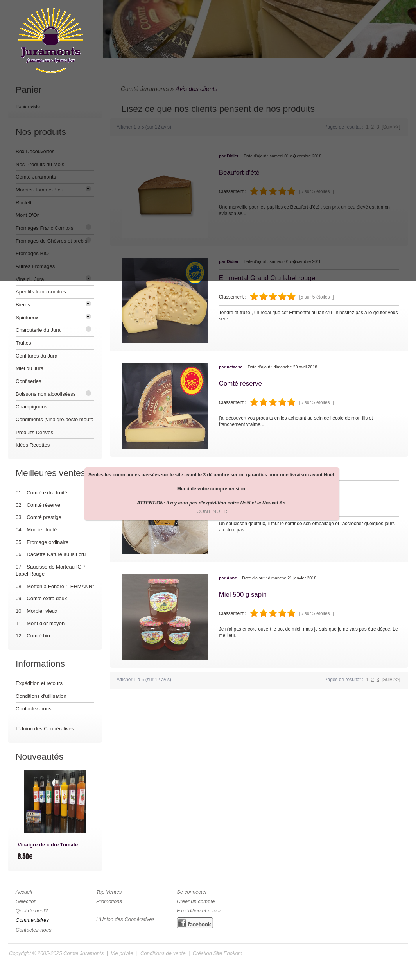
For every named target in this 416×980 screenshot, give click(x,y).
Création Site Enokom (218, 953)
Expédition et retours (39, 683)
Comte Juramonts (83, 953)
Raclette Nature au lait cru (56, 554)
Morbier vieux (42, 611)
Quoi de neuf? (32, 911)
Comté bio (38, 636)
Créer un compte (196, 901)
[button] (212, 511)
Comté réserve (240, 384)
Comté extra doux (47, 598)
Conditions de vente (163, 953)
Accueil (24, 892)
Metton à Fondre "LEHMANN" (60, 586)
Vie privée (122, 953)
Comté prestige (44, 517)
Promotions (109, 901)
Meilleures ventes (50, 473)
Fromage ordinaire (48, 542)
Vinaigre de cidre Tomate (48, 845)
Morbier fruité (42, 530)
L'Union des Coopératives (45, 729)
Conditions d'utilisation (41, 696)
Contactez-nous (34, 709)
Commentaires (32, 920)
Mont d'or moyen (46, 623)
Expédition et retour (199, 911)
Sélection (26, 901)
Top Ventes (109, 892)
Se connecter (192, 892)
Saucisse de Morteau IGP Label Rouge (50, 570)
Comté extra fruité (47, 493)
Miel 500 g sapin (243, 595)
